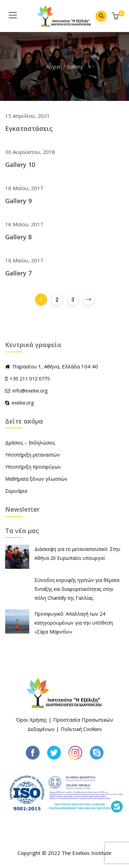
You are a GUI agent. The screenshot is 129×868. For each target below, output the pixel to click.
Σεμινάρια (16, 491)
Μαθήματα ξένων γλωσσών (36, 479)
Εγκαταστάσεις (29, 128)
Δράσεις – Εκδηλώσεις (30, 443)
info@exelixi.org (26, 391)
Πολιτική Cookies (81, 729)
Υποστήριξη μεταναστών (33, 455)
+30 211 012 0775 (30, 379)
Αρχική (54, 66)
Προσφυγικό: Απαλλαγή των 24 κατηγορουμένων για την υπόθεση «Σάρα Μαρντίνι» (74, 623)
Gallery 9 (18, 201)
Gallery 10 (20, 165)
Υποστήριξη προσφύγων (33, 467)
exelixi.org (19, 403)
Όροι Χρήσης (31, 720)
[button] (116, 17)
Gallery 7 (18, 273)
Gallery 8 (18, 237)
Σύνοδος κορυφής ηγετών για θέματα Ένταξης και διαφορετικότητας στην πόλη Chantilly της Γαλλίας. (77, 589)
